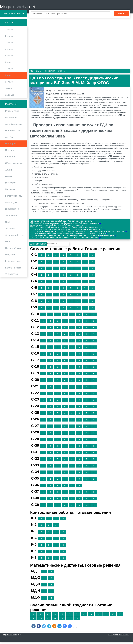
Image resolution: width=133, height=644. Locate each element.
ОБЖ (8, 224)
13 (120, 617)
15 (41, 621)
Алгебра (9, 139)
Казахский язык (13, 270)
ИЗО (7, 244)
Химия (9, 172)
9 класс (9, 84)
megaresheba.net (10, 637)
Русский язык (12, 113)
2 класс (9, 39)
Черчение (10, 192)
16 (48, 621)
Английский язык (14, 127)
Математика (11, 120)
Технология (11, 218)
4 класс (9, 52)
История (9, 153)
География (11, 185)
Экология (10, 231)
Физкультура (11, 276)
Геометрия (11, 146)
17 (55, 621)
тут (94, 223)
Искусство (10, 257)
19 (69, 621)
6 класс (9, 65)
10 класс (10, 91)
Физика (9, 179)
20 (77, 621)
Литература (11, 205)
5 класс (9, 58)
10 (98, 617)
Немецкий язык (13, 133)
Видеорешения (14, 16)
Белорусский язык (14, 198)
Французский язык (14, 237)
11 (106, 617)
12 (113, 617)
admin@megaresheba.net (119, 637)
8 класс (9, 78)
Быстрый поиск (38, 246)
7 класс (9, 71)
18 (62, 621)
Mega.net (18, 8)
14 (33, 621)
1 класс (9, 32)
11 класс (10, 97)
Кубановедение (13, 264)
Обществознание (14, 166)
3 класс (9, 45)
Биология (10, 159)
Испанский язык (13, 251)
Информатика (12, 211)
